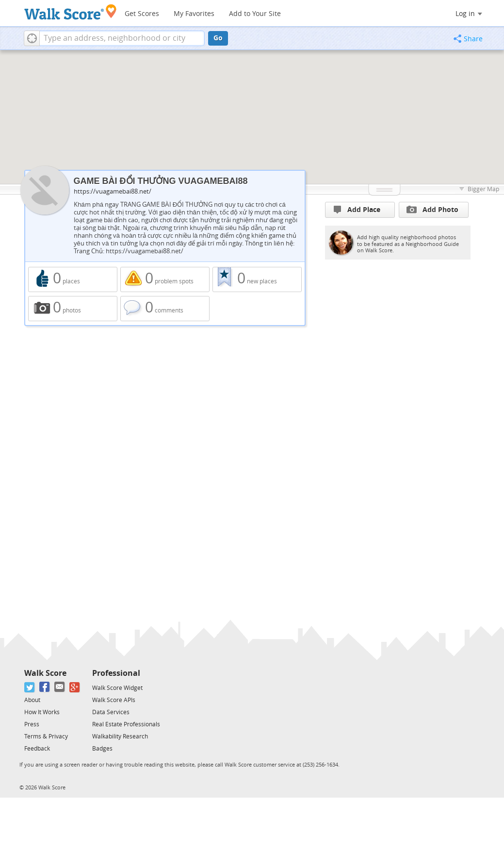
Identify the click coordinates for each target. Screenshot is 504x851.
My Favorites (194, 14)
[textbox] (122, 38)
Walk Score (45, 673)
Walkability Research (120, 736)
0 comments (165, 309)
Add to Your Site (255, 14)
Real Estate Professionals (126, 724)
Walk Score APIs (114, 700)
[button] (32, 38)
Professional (116, 673)
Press (32, 724)
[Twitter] (30, 687)
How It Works (42, 712)
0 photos (73, 309)
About (32, 700)
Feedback (37, 749)
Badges (102, 749)
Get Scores (142, 14)
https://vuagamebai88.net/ (113, 191)
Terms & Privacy (46, 736)
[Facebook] (45, 687)
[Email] (60, 687)
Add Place (357, 210)
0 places (73, 279)
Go (218, 38)
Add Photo (432, 210)
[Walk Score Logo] (71, 12)
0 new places (257, 279)
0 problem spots (165, 279)
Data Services (111, 712)
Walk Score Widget (117, 688)
